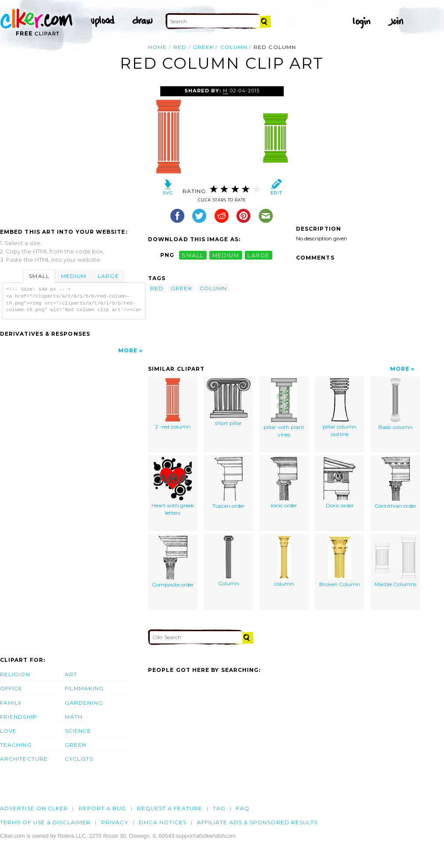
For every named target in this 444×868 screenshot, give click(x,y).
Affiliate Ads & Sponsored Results (257, 822)
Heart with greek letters (173, 487)
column (234, 47)
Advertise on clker (34, 808)
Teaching (16, 745)
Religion (15, 674)
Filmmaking (84, 688)
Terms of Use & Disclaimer (45, 822)
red (180, 47)
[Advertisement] (74, 152)
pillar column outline (340, 408)
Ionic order (284, 483)
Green (76, 745)
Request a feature (170, 808)
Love (8, 731)
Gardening (84, 703)
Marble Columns (395, 562)
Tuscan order (229, 483)
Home (157, 47)
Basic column (395, 404)
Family (11, 703)
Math (74, 717)
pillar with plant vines (284, 408)
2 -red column (173, 404)
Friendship (19, 717)
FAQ (243, 808)
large (258, 255)
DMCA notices (163, 822)
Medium (74, 276)
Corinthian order (395, 483)
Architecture (24, 759)
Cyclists (79, 759)
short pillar (229, 402)
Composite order (173, 562)
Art (71, 674)
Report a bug (103, 808)
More (128, 350)
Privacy (115, 822)
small (193, 255)
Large (108, 276)
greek (203, 47)
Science (78, 731)
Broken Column (340, 562)
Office (11, 688)
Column (229, 561)
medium (226, 255)
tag (219, 808)
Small (39, 276)
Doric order (340, 483)
